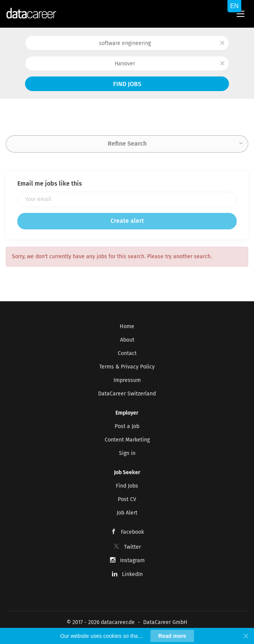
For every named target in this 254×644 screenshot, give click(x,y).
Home (127, 326)
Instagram (132, 560)
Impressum (127, 380)
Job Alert (127, 513)
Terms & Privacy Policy (127, 367)
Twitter (132, 547)
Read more (172, 636)
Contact (127, 353)
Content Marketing (127, 440)
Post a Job (127, 426)
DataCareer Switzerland (127, 394)
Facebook (132, 532)
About (127, 340)
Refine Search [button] (127, 144)
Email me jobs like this (50, 183)
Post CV (127, 499)
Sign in (127, 453)
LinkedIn (132, 574)
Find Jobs (127, 84)
